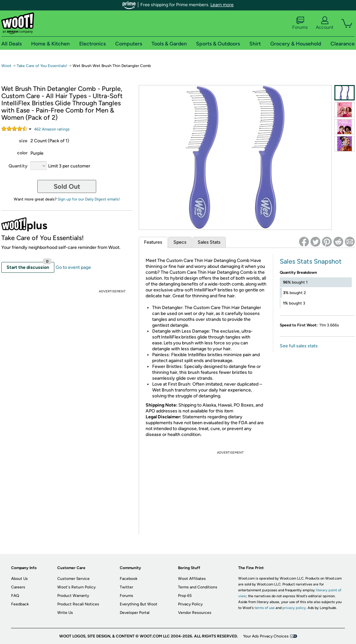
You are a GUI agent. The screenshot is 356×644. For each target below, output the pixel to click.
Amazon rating (52, 129)
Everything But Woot (139, 604)
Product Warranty (73, 596)
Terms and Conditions (198, 587)
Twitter (126, 587)
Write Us (65, 613)
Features (153, 242)
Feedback (20, 604)
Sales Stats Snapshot (311, 261)
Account (325, 23)
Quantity (18, 166)
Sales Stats (209, 242)
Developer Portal (135, 613)
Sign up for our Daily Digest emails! (89, 199)
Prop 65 (185, 596)
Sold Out (67, 186)
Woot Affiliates (192, 579)
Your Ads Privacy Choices (266, 636)
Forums (300, 23)
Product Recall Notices (78, 604)
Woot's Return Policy (76, 587)
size (23, 141)
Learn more (222, 5)
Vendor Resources (195, 613)
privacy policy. (294, 608)
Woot (6, 66)
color (22, 153)
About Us (19, 579)
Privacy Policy (190, 604)
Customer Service (73, 579)
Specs (180, 242)
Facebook (129, 579)
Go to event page (73, 267)
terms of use (265, 608)
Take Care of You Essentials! (43, 66)
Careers (18, 587)
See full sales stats (299, 346)
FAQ (15, 596)
